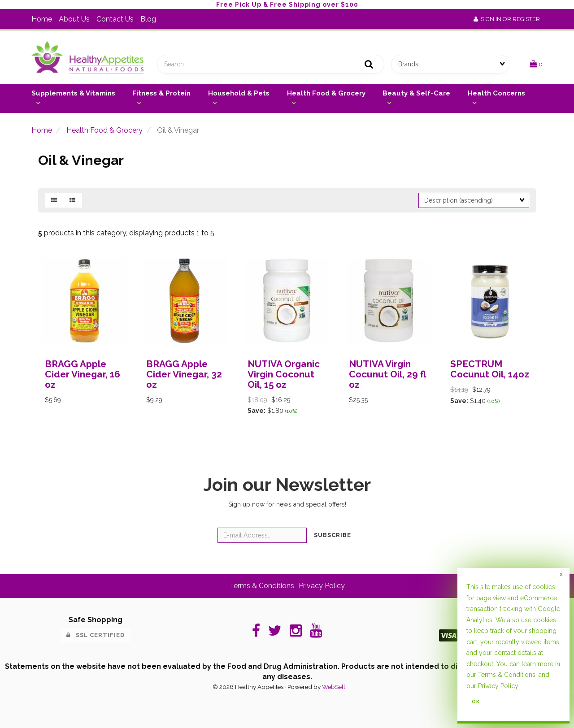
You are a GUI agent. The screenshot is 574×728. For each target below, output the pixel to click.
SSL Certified (96, 635)
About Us (74, 19)
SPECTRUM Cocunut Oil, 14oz (490, 369)
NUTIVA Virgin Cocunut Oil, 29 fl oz (387, 374)
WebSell (334, 687)
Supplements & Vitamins (73, 93)
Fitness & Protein (161, 93)
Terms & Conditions (262, 586)
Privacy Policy (322, 586)
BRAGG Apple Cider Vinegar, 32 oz (184, 374)
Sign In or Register (507, 19)
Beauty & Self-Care (416, 93)
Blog (148, 19)
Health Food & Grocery (326, 93)
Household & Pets (239, 93)
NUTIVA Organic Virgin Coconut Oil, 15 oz (284, 374)
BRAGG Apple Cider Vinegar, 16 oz (83, 374)
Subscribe (333, 535)
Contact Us (115, 19)
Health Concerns (496, 93)
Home (42, 19)
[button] (536, 64)
